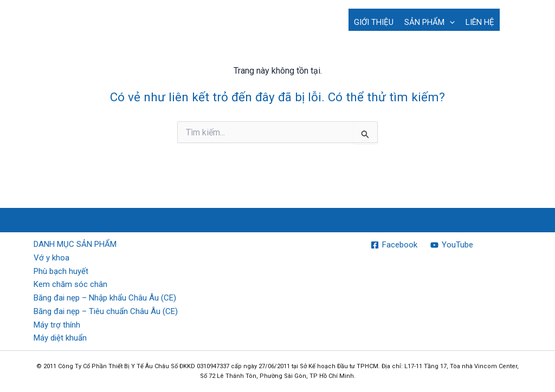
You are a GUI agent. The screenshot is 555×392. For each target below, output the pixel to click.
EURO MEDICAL (73, 14)
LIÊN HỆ (480, 22)
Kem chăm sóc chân (70, 284)
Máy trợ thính (57, 325)
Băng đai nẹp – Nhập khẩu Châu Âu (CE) (105, 298)
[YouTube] (452, 245)
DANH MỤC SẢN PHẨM (75, 244)
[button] (450, 22)
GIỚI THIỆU (374, 22)
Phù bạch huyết (61, 271)
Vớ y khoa (51, 258)
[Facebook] (394, 245)
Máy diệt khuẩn (60, 338)
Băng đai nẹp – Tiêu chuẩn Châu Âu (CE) (106, 311)
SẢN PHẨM (430, 22)
